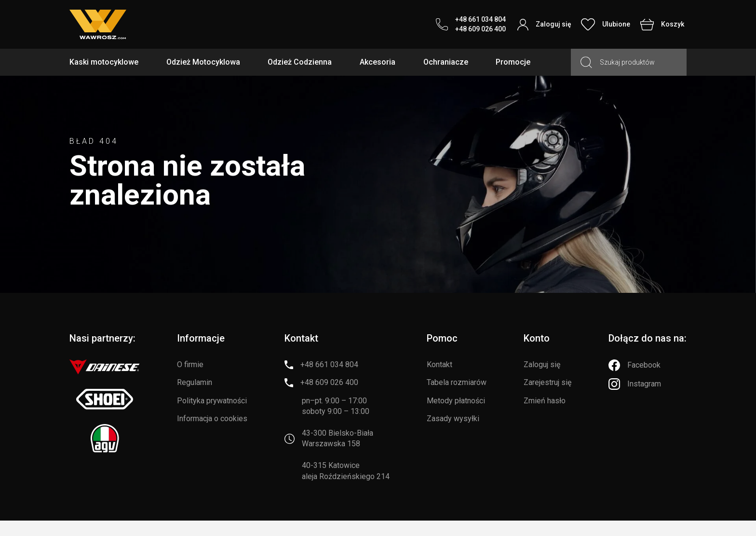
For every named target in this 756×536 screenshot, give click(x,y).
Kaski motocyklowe (104, 62)
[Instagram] (635, 384)
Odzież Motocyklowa (203, 62)
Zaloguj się (542, 364)
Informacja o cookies (212, 419)
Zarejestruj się (547, 382)
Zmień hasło (545, 401)
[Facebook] (634, 365)
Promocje (513, 62)
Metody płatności (456, 401)
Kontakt (439, 364)
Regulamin (195, 382)
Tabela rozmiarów (457, 382)
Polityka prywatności (212, 401)
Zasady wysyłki (453, 419)
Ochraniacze (446, 62)
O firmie (190, 364)
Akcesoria (378, 62)
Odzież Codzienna (300, 62)
